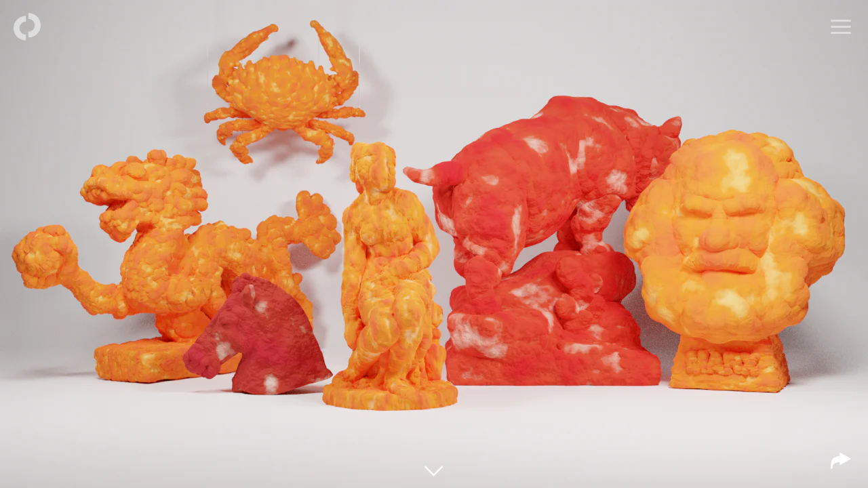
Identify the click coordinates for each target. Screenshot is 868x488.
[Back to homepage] (27, 27)
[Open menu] (841, 27)
